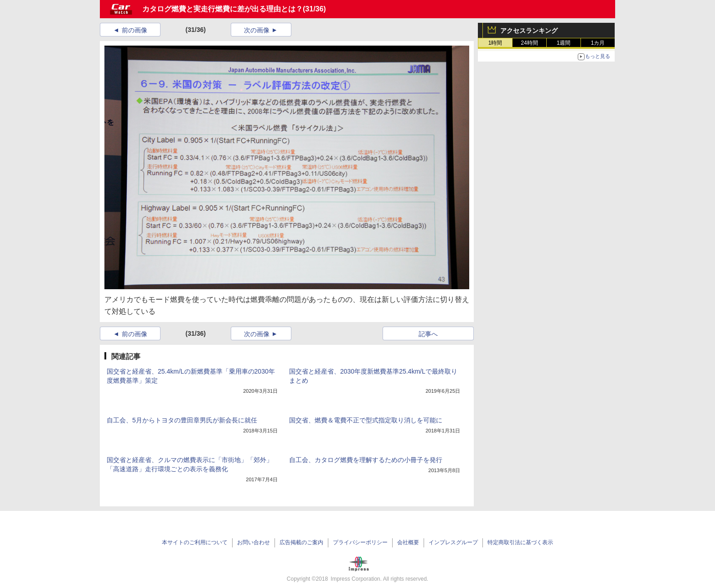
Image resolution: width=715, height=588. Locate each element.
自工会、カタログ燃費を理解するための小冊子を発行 (366, 460)
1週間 (564, 43)
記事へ (428, 334)
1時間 (495, 43)
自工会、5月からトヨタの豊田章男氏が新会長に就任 (182, 420)
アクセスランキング (529, 31)
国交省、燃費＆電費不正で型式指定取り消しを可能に (366, 420)
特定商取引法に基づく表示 (520, 542)
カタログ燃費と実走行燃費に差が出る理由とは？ (223, 9)
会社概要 (408, 542)
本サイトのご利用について (195, 542)
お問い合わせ (254, 542)
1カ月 (598, 43)
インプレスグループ (453, 542)
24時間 (529, 43)
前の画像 (135, 30)
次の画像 (257, 30)
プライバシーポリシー (360, 542)
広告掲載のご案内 (301, 542)
